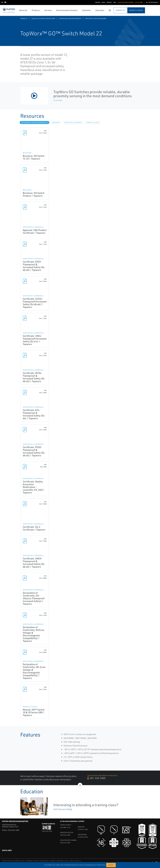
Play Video (58, 100)
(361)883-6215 (65, 827)
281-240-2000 (96, 778)
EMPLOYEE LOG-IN (63, 861)
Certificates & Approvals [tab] (73, 123)
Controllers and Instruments (70, 18)
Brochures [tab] (56, 123)
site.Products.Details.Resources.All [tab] (34, 123)
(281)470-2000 (65, 843)
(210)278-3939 (83, 837)
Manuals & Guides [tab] (93, 123)
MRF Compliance (76, 861)
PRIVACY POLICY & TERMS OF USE (13, 861)
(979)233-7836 (83, 829)
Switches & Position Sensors (96, 18)
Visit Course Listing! (63, 809)
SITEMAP (52, 861)
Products (24, 18)
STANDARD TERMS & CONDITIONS (37, 861)
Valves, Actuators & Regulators (43, 18)
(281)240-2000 (13, 830)
